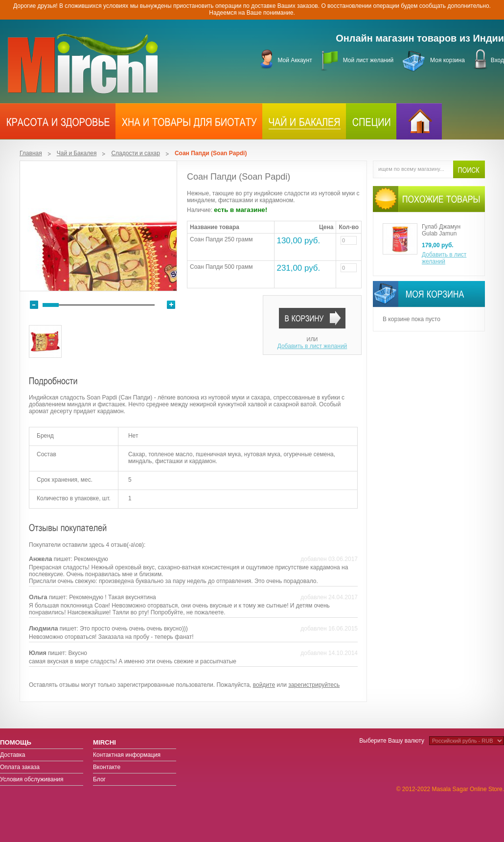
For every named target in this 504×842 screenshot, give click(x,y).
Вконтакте (107, 767)
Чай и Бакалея (77, 153)
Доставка (13, 755)
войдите (264, 685)
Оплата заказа (20, 767)
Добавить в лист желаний (312, 346)
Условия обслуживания (32, 779)
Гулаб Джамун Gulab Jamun (441, 230)
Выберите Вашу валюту (392, 741)
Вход (497, 60)
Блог (99, 779)
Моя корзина (447, 60)
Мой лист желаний (368, 60)
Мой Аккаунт (295, 60)
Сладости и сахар (135, 153)
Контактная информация (127, 755)
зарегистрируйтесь (314, 685)
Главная (31, 153)
